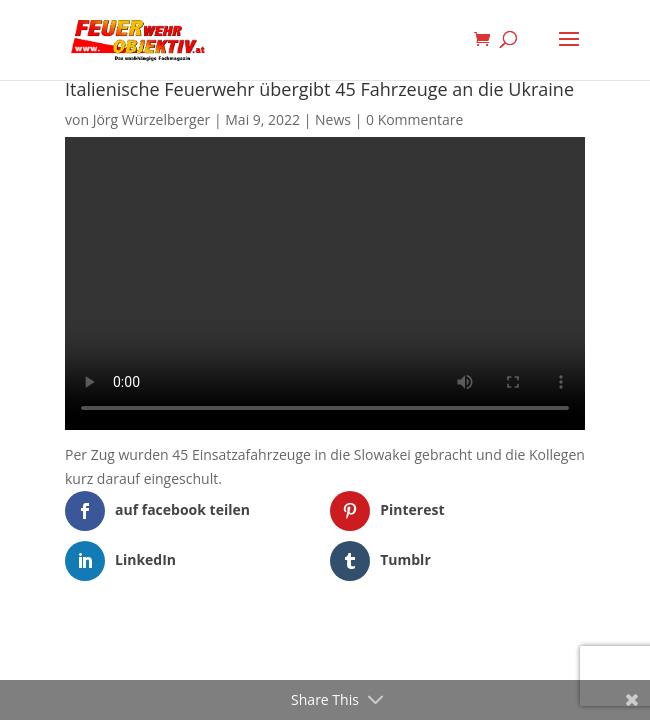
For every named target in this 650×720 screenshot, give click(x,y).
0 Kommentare (414, 119)
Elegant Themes (294, 644)
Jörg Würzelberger (152, 119)
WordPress (428, 644)
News (333, 119)
